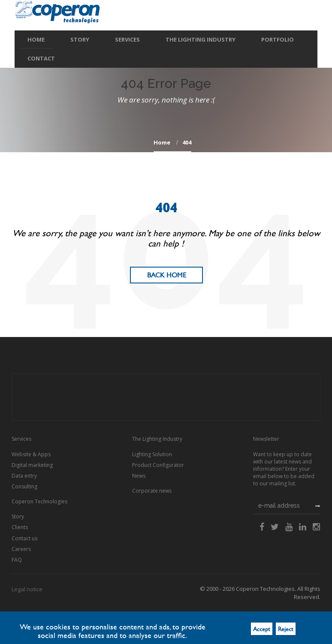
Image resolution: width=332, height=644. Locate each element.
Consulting (24, 486)
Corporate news (152, 491)
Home (36, 39)
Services (127, 39)
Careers (21, 549)
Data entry (24, 476)
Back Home (167, 275)
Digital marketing (32, 465)
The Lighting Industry (201, 39)
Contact (41, 58)
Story (80, 39)
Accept (262, 629)
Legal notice (27, 589)
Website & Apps (31, 454)
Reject (286, 629)
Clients (20, 527)
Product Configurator (158, 465)
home (162, 142)
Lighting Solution (152, 454)
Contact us (24, 538)
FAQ (17, 560)
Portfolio (278, 39)
